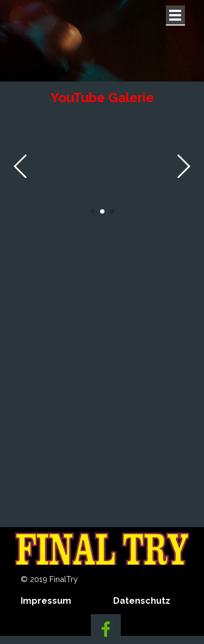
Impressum (46, 601)
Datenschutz (142, 601)
